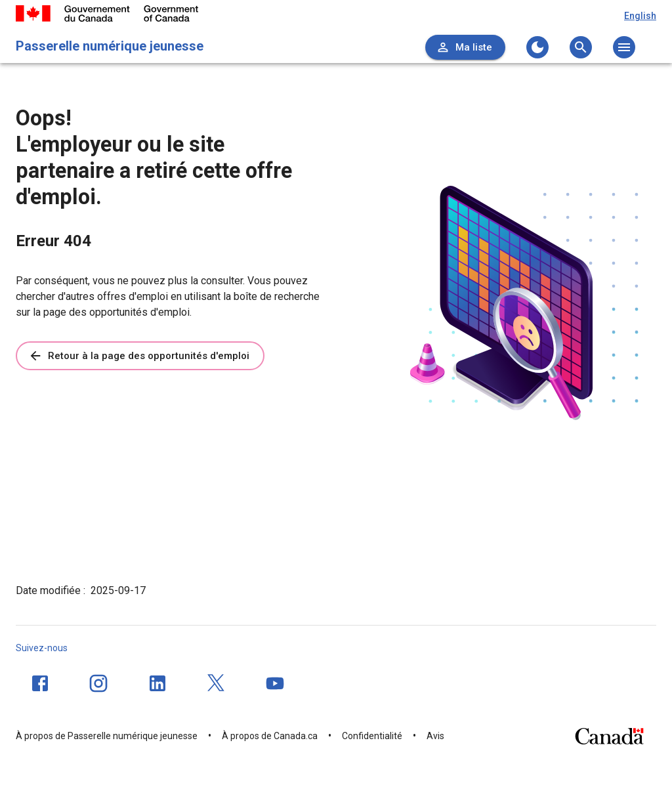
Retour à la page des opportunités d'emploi (139, 356)
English (640, 16)
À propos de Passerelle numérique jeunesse (107, 736)
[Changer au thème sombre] (537, 47)
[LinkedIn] (157, 683)
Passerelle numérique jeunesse (110, 46)
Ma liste (464, 47)
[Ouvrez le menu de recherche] (581, 47)
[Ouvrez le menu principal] (624, 47)
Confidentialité (372, 736)
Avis (435, 736)
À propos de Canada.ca (270, 736)
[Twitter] (217, 683)
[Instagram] (98, 683)
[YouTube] (275, 683)
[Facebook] (40, 683)
